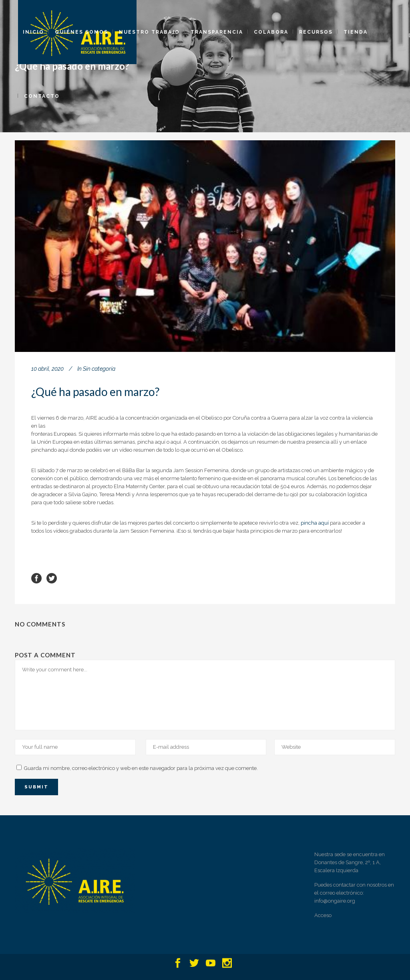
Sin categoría (99, 369)
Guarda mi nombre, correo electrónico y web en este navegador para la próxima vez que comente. (141, 768)
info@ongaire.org (335, 901)
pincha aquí (315, 523)
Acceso (323, 915)
